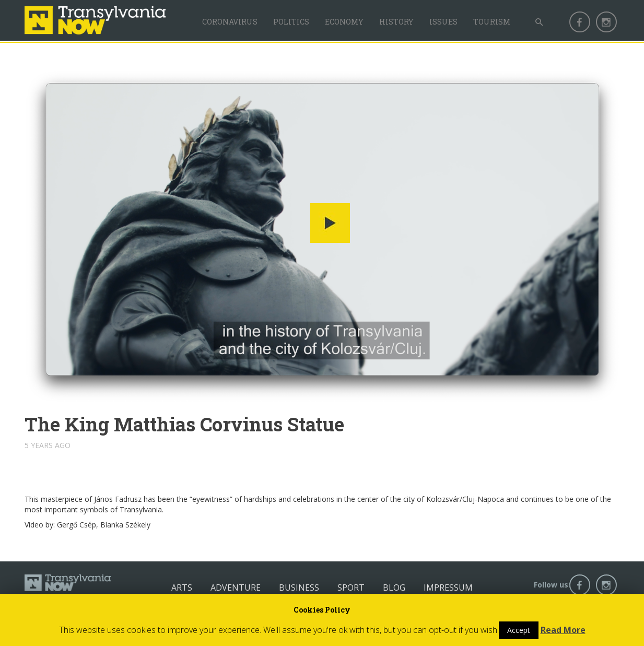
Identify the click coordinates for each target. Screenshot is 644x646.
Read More (563, 630)
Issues (443, 22)
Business (299, 588)
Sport (351, 588)
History (396, 22)
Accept (519, 630)
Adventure (236, 588)
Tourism (492, 22)
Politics (291, 22)
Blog (394, 588)
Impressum (448, 588)
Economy (344, 22)
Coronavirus (230, 22)
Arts (182, 588)
